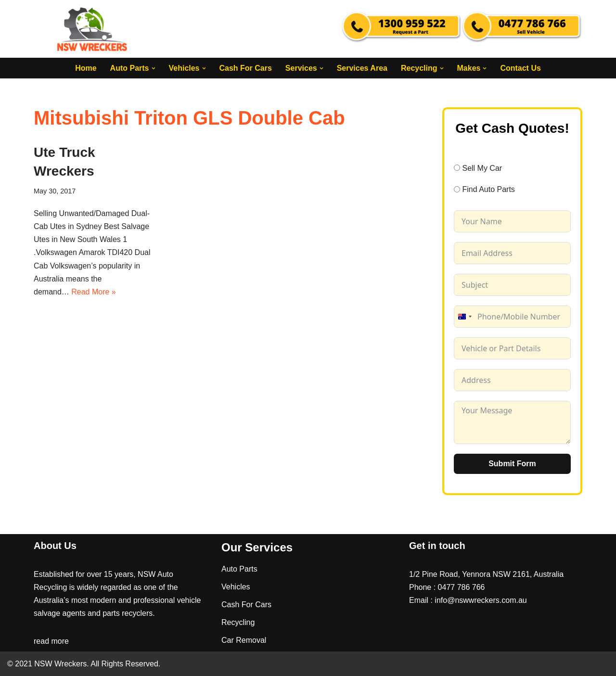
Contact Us (520, 68)
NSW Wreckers (59, 664)
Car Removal (244, 640)
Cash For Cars (245, 68)
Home (86, 68)
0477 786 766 (462, 587)
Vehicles (236, 587)
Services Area (362, 68)
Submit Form (512, 464)
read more (51, 641)
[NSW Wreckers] (93, 29)
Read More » (94, 292)
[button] (153, 68)
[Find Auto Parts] (457, 189)
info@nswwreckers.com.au (481, 600)
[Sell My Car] (457, 168)
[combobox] (464, 317)
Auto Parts (239, 569)
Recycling (238, 622)
